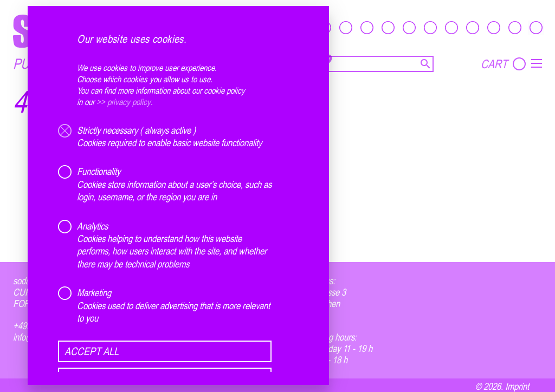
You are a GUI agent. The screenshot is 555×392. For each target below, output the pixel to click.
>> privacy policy (124, 102)
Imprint (517, 386)
